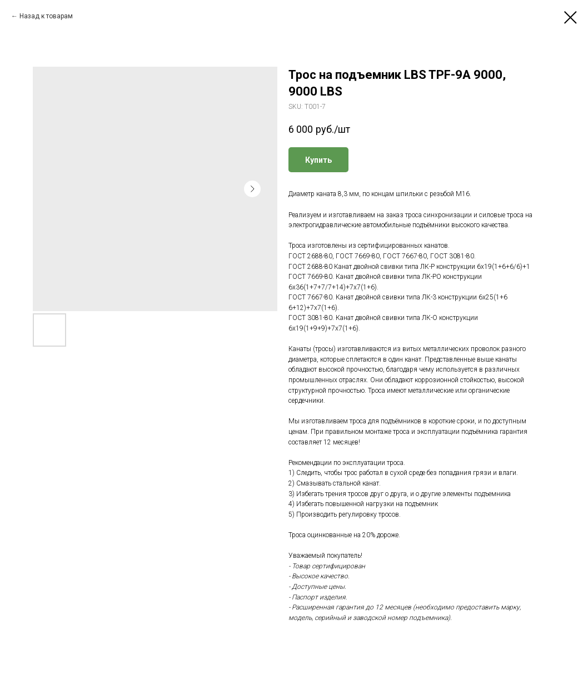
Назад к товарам (46, 16)
